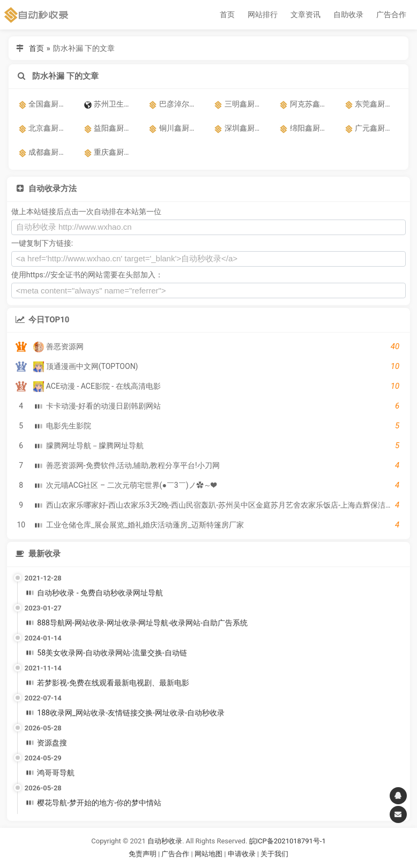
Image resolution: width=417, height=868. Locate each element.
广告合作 (391, 14)
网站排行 (263, 14)
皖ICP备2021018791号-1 (288, 841)
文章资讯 (306, 14)
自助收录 (348, 14)
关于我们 (274, 854)
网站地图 (209, 854)
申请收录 (242, 854)
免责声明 (143, 854)
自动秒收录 (165, 841)
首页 (227, 14)
